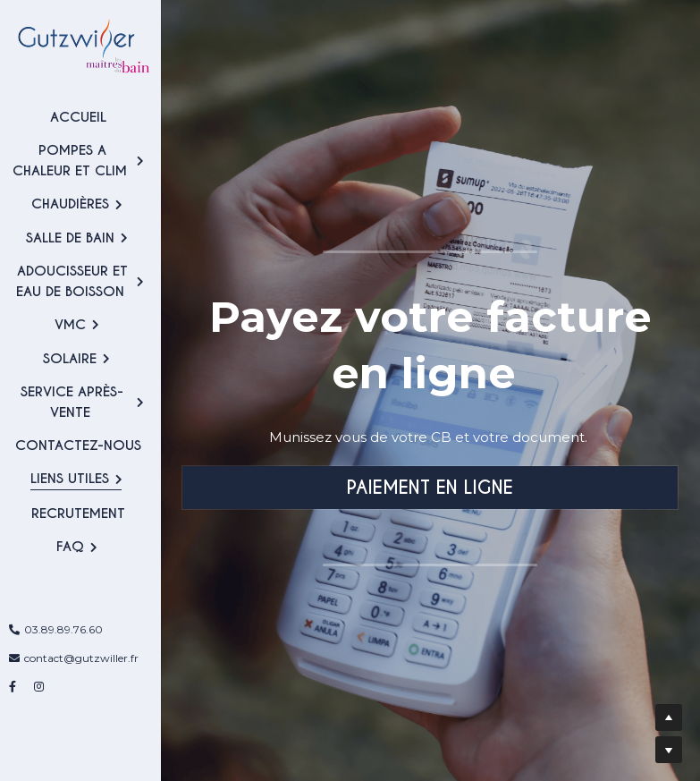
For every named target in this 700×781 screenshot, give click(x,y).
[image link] (80, 44)
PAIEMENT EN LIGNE (430, 488)
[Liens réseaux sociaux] (13, 688)
